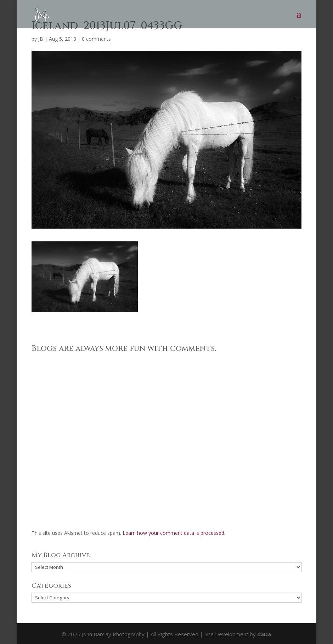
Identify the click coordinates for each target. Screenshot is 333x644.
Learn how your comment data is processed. (174, 533)
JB (41, 39)
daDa (264, 634)
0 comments (96, 39)
